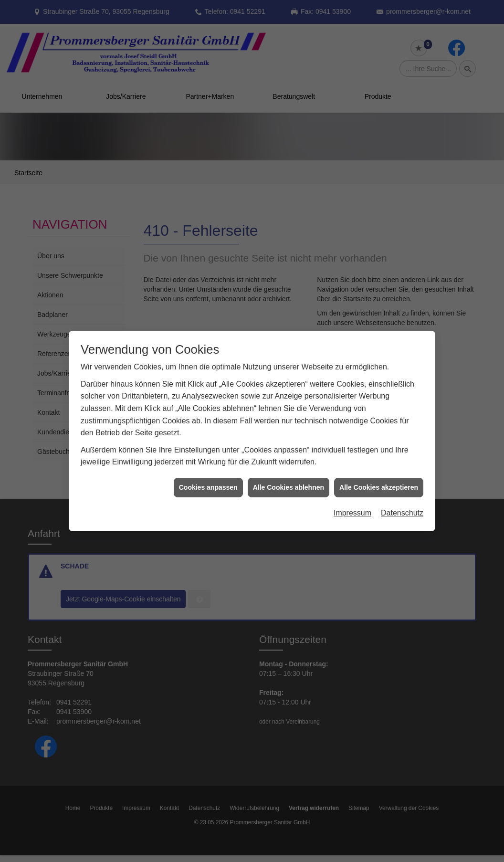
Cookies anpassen (208, 477)
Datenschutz (402, 503)
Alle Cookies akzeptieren (379, 477)
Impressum (352, 503)
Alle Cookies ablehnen (289, 477)
